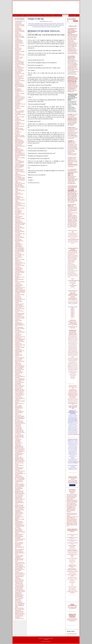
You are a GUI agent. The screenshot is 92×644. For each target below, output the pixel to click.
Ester (72, 563)
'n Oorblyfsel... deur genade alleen (72, 543)
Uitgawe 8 (73, 317)
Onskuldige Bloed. (72, 183)
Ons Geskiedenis (52, 16)
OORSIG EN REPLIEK (73, 303)
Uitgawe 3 (73, 310)
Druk (29, 33)
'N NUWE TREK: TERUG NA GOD (73, 407)
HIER (76, 90)
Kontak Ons (65, 16)
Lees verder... (72, 485)
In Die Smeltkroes (71, 202)
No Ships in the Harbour (72, 553)
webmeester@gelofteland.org (73, 239)
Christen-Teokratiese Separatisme (72, 546)
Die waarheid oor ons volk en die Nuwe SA (72, 538)
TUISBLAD (16, 16)
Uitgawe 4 (73, 312)
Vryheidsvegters (71, 167)
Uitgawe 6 (73, 314)
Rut (72, 585)
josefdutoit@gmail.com (73, 403)
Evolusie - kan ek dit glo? (72, 558)
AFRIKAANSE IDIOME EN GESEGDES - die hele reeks (72, 620)
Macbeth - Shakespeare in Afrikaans (72, 575)
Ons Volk (33, 16)
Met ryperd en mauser (72, 577)
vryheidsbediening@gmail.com (74, 434)
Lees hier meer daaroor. (72, 155)
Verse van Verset (72, 548)
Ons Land (28, 16)
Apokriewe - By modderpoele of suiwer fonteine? (72, 566)
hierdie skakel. (74, 51)
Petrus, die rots (72, 560)
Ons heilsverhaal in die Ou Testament (72, 555)
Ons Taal (45, 16)
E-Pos (31, 33)
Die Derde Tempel (72, 573)
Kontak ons (43, 642)
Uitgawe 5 (73, 313)
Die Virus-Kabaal (73, 16)
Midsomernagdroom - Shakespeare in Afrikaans (72, 569)
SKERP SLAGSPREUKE (73, 608)
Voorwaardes (48, 642)
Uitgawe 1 (73, 308)
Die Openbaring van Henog (72, 571)
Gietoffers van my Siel (73, 469)
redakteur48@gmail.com (73, 299)
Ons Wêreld (59, 16)
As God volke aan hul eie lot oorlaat (72, 535)
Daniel (72, 557)
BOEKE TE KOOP (73, 477)
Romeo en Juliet (72, 562)
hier (77, 54)
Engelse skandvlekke (72, 590)
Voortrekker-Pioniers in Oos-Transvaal (72, 592)
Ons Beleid (22, 16)
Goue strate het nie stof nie (72, 579)
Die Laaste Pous (72, 582)
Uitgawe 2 (73, 309)
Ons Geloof (39, 16)
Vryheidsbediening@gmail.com (74, 281)
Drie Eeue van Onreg (72, 587)
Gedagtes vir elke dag (49, 21)
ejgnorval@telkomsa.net (73, 35)
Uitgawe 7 (73, 315)
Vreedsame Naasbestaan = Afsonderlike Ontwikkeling (72, 550)
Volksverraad (70, 540)
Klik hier (68, 513)
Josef (72, 584)
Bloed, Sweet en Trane (72, 227)
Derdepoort (72, 580)
